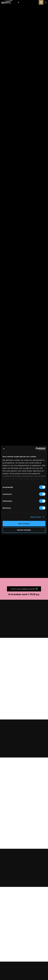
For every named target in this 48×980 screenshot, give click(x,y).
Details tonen (36, 517)
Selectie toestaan (24, 530)
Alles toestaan (24, 524)
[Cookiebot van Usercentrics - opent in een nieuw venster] (36, 449)
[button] (16, 2)
